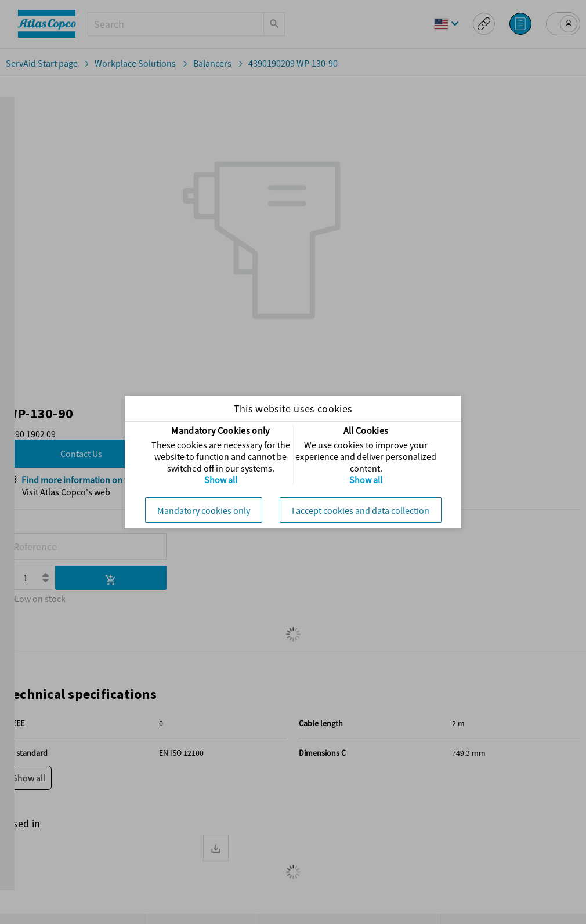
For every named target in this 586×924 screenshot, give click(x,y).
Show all (221, 480)
